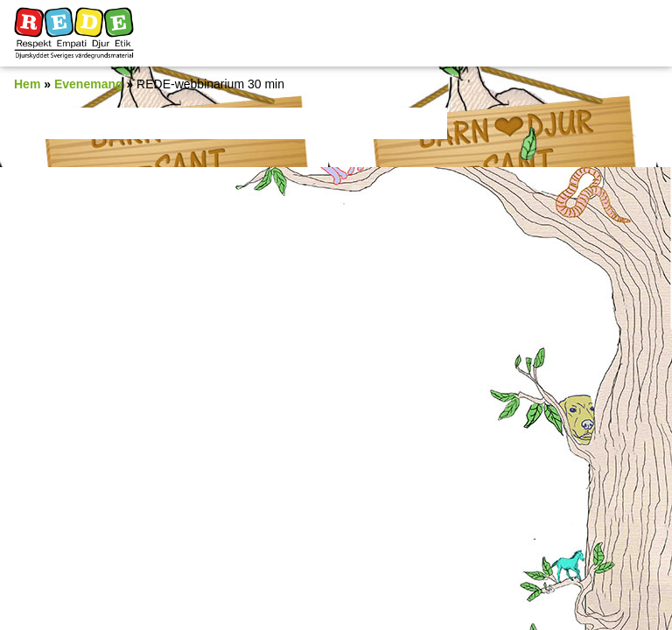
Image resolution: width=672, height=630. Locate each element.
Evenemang (89, 84)
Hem (27, 84)
